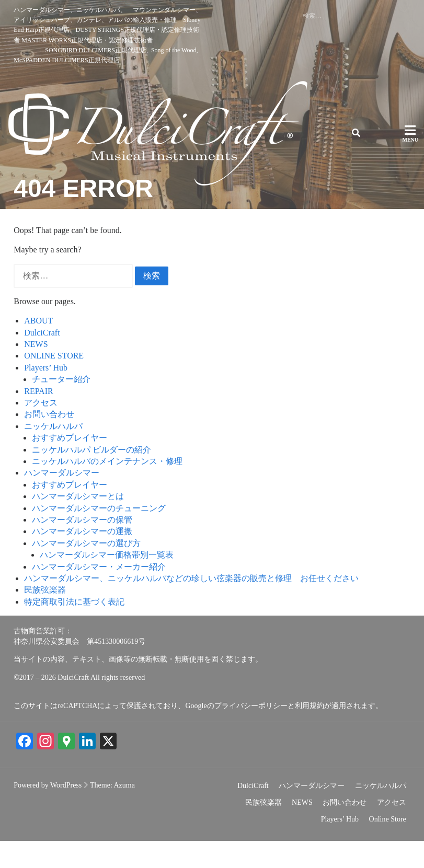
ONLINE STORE (54, 383)
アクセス (41, 430)
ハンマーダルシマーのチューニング (99, 535)
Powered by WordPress (48, 812)
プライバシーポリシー (251, 733)
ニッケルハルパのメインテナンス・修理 (107, 489)
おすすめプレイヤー (70, 465)
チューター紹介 (61, 407)
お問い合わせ (49, 442)
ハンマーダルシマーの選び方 (86, 570)
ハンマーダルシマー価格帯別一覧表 (107, 582)
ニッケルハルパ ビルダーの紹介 (91, 477)
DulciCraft (42, 360)
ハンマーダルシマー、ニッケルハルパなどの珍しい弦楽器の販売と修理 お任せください (191, 606)
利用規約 (310, 733)
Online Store (388, 846)
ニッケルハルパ (53, 453)
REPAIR (38, 418)
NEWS (36, 372)
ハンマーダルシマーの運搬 (82, 559)
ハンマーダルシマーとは (78, 524)
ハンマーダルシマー (62, 500)
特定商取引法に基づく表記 (74, 629)
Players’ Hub (46, 395)
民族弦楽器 (45, 617)
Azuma (124, 812)
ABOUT (38, 348)
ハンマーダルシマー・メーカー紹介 (99, 594)
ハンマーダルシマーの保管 (82, 547)
